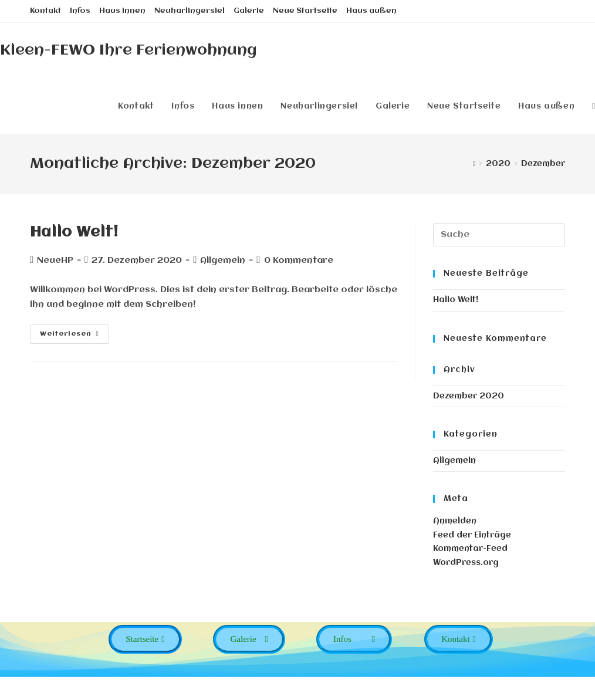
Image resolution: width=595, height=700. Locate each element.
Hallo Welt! (74, 232)
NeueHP (55, 261)
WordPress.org (466, 563)
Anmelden (455, 521)
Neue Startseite (305, 11)
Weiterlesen (70, 334)
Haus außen (371, 11)
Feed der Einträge (472, 535)
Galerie (249, 11)
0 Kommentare (299, 261)
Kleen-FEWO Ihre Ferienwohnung (129, 50)
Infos (80, 11)
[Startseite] (474, 164)
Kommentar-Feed (470, 549)
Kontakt (45, 11)
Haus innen (122, 11)
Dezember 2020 (469, 396)
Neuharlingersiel (190, 11)
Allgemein (454, 461)
